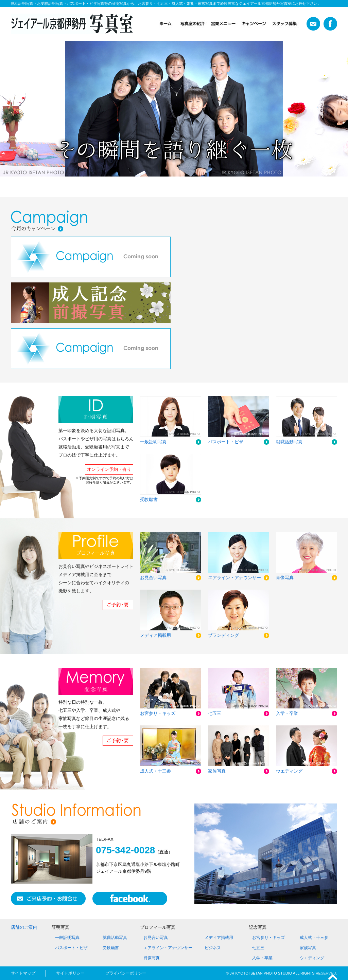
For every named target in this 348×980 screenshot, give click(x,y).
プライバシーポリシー (126, 973)
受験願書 (111, 948)
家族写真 (308, 948)
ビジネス (213, 948)
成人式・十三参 (314, 938)
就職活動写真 (115, 938)
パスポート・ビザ (71, 948)
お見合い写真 (156, 938)
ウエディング (312, 958)
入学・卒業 (262, 958)
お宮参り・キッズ (268, 938)
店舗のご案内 (24, 927)
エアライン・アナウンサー (168, 948)
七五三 (258, 948)
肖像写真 (152, 958)
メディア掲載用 (219, 938)
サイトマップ (23, 973)
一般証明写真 (67, 938)
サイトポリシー (70, 973)
